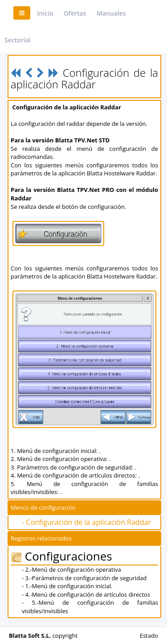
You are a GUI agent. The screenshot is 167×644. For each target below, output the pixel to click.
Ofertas (75, 13)
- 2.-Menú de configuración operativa (71, 569)
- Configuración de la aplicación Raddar (86, 522)
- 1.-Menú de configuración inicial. (67, 586)
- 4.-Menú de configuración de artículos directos (86, 594)
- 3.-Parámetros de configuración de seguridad (84, 578)
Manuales (111, 13)
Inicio (45, 13)
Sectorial (18, 40)
